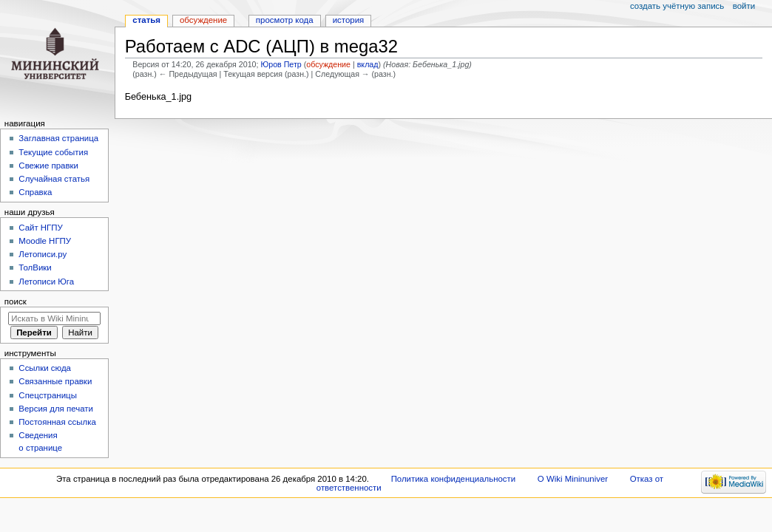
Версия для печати (56, 409)
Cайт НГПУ (40, 228)
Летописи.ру (43, 254)
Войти (744, 6)
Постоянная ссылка (57, 422)
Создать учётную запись (677, 6)
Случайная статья (54, 179)
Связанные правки (55, 381)
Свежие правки (48, 166)
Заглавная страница (58, 138)
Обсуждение (203, 20)
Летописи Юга (46, 282)
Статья (146, 20)
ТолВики (35, 267)
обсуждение (328, 64)
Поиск (16, 301)
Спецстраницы (48, 395)
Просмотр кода (285, 20)
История (349, 20)
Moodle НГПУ (45, 241)
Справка (35, 192)
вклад (368, 64)
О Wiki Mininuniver (573, 479)
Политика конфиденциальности (454, 479)
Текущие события (53, 152)
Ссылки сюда (45, 368)
